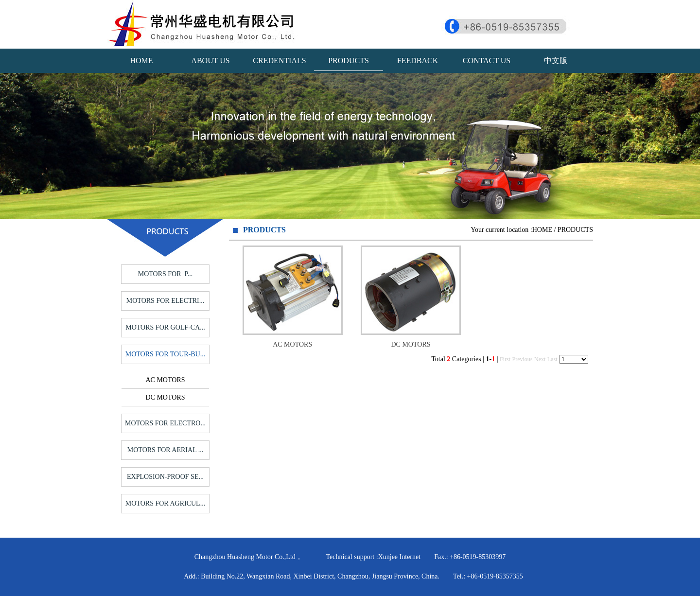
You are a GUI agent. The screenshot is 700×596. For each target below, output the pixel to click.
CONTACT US (487, 61)
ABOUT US (210, 61)
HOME (141, 61)
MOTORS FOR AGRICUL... (165, 503)
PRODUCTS (349, 61)
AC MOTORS (165, 380)
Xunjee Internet (399, 557)
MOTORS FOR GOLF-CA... (165, 327)
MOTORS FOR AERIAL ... (165, 450)
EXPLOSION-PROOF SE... (165, 477)
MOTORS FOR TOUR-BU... (166, 354)
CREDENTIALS (279, 61)
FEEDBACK (418, 61)
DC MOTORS (165, 397)
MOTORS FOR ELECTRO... (165, 423)
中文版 (556, 61)
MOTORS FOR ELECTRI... (165, 301)
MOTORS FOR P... (166, 274)
